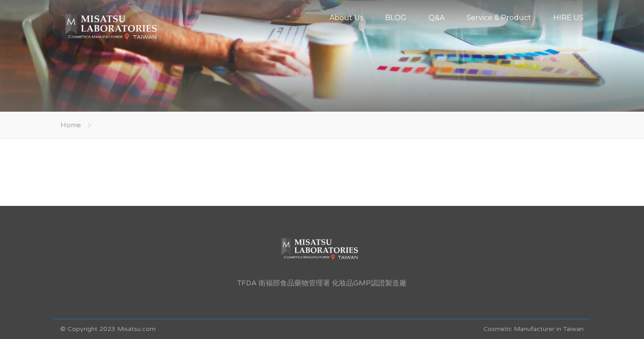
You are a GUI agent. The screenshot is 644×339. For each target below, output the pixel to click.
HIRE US (568, 18)
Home (71, 125)
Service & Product (499, 18)
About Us (346, 18)
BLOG (396, 18)
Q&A (436, 18)
